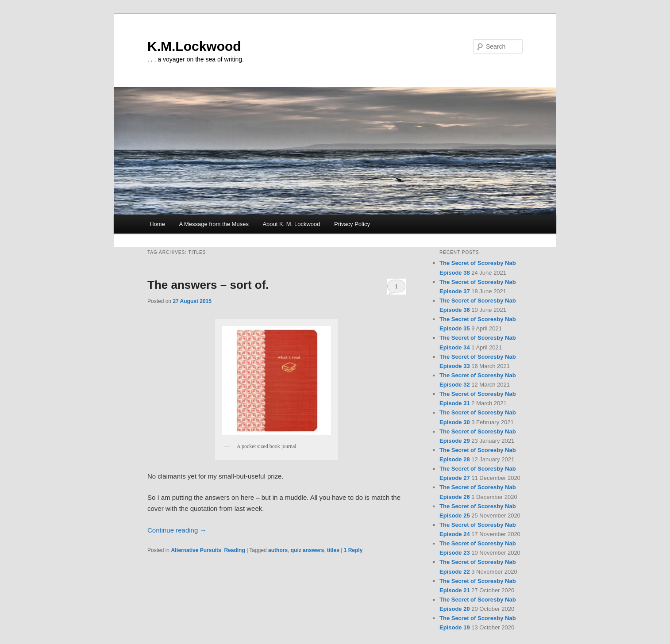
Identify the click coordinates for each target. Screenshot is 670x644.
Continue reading (177, 530)
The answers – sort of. (208, 285)
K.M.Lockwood (194, 46)
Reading (234, 550)
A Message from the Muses (214, 224)
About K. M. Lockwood (291, 224)
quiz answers (307, 550)
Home (157, 224)
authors (278, 550)
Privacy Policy (352, 224)
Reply (353, 550)
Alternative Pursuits (196, 550)
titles (333, 550)
